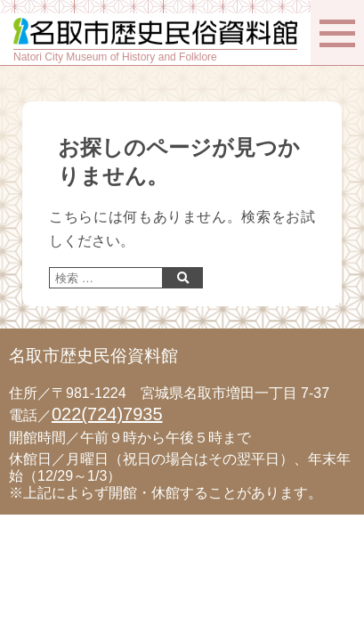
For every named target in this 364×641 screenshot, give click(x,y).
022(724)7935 (107, 414)
